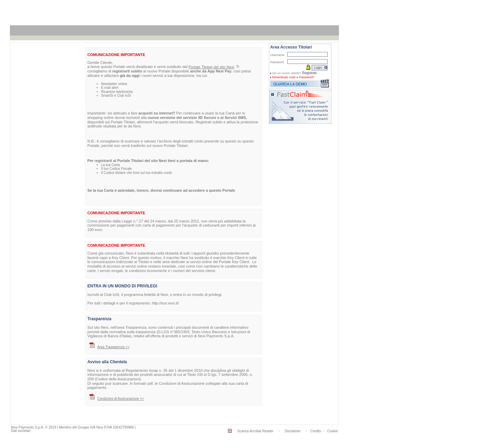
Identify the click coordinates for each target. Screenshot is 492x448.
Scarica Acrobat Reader (256, 431)
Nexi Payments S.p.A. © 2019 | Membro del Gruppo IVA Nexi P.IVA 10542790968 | (73, 427)
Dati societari (21, 431)
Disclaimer (293, 431)
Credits (316, 431)
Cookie (333, 431)
